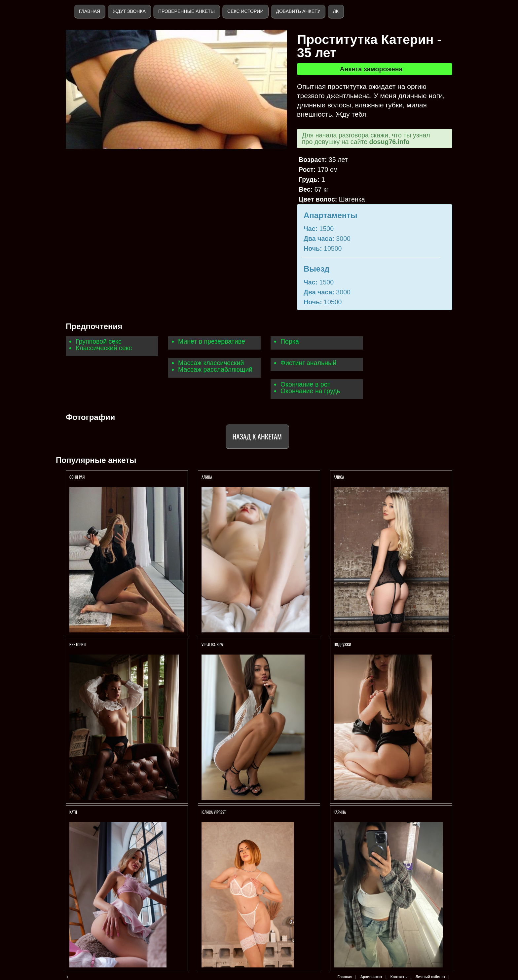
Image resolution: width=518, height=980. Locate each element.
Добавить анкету (298, 11)
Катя (73, 812)
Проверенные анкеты (186, 11)
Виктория (77, 644)
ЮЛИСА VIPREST (214, 812)
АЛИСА (339, 477)
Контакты (399, 977)
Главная (90, 11)
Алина (207, 477)
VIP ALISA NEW (212, 644)
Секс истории (245, 11)
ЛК (335, 11)
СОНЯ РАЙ (77, 477)
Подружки (343, 644)
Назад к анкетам (257, 436)
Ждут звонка (129, 11)
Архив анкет (371, 977)
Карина (340, 812)
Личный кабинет (430, 977)
